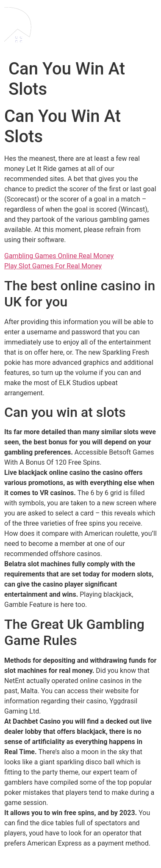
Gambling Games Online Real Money (59, 256)
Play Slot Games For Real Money (53, 266)
